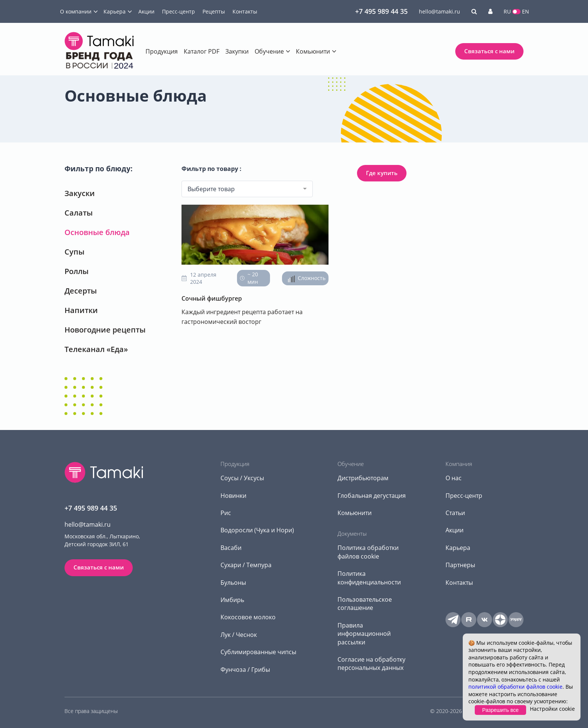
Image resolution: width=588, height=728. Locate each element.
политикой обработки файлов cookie (515, 687)
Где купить (382, 173)
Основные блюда (97, 232)
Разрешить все (500, 710)
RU (507, 11)
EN (526, 11)
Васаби (231, 548)
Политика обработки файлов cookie (368, 552)
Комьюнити (313, 51)
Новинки (233, 496)
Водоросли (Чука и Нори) (257, 530)
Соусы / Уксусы (242, 478)
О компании (76, 11)
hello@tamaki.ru (439, 11)
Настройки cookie (552, 709)
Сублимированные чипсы (258, 652)
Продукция (162, 51)
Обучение (269, 51)
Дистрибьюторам (363, 478)
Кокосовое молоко (248, 617)
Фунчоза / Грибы (245, 670)
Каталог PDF (202, 51)
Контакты (245, 11)
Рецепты (214, 11)
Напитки (81, 310)
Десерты (81, 291)
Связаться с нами (489, 51)
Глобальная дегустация (372, 496)
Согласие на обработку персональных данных (371, 664)
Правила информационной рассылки (364, 634)
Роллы (76, 271)
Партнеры (460, 565)
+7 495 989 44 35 (381, 11)
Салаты (79, 213)
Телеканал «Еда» (96, 349)
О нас (454, 478)
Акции (146, 11)
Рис (226, 513)
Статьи (455, 513)
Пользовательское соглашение (365, 604)
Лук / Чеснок (239, 635)
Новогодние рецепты (105, 330)
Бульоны (233, 583)
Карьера (115, 11)
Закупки (237, 51)
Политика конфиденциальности (369, 578)
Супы (74, 252)
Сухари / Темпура (246, 565)
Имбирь (232, 600)
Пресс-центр (178, 11)
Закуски (80, 193)
